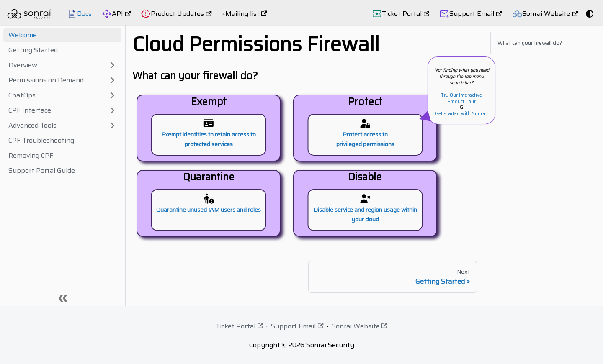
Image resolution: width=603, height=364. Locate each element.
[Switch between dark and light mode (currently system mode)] (590, 14)
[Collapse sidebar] (63, 298)
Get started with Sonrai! (461, 114)
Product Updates (181, 14)
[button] (62, 65)
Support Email (475, 14)
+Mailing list (245, 14)
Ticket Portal (406, 14)
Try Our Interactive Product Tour (461, 98)
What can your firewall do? (530, 43)
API (121, 14)
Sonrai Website (550, 14)
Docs (84, 14)
